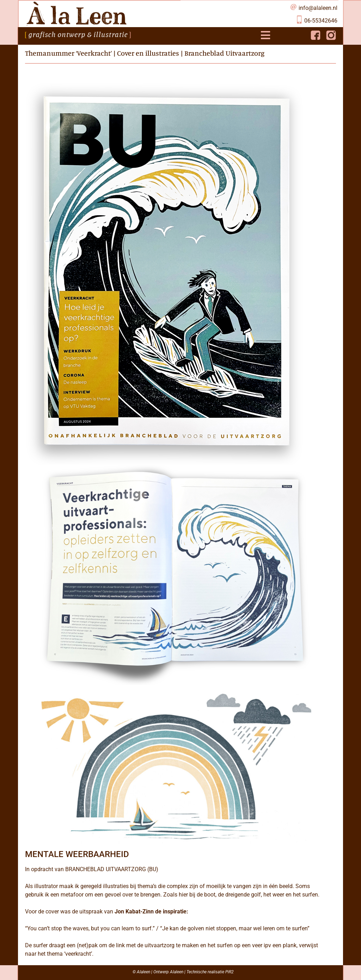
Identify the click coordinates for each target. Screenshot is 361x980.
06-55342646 (321, 21)
